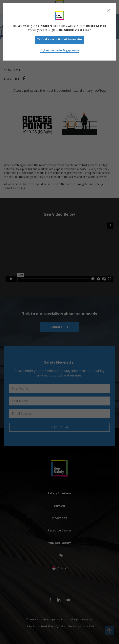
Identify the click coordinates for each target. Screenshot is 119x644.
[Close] (109, 10)
